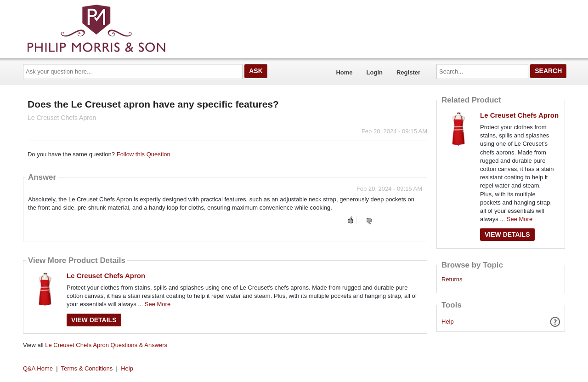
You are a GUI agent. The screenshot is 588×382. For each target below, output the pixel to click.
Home (344, 72)
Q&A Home (38, 368)
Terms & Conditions (87, 368)
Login (375, 72)
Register (408, 72)
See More (158, 304)
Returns (452, 279)
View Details (94, 320)
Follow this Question (144, 154)
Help (448, 322)
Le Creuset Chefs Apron (106, 276)
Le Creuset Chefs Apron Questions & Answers (106, 345)
